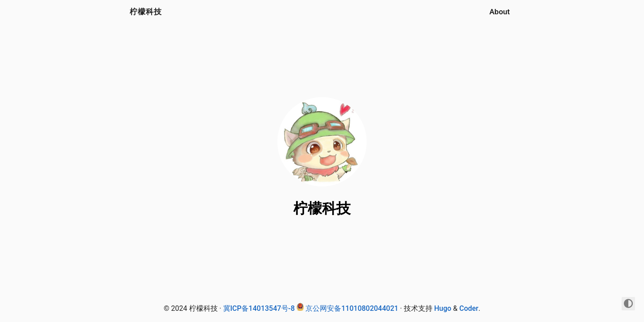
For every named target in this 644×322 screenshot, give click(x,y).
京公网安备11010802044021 (352, 308)
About (500, 12)
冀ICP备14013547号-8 (259, 308)
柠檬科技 (146, 12)
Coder (469, 308)
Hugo (443, 308)
